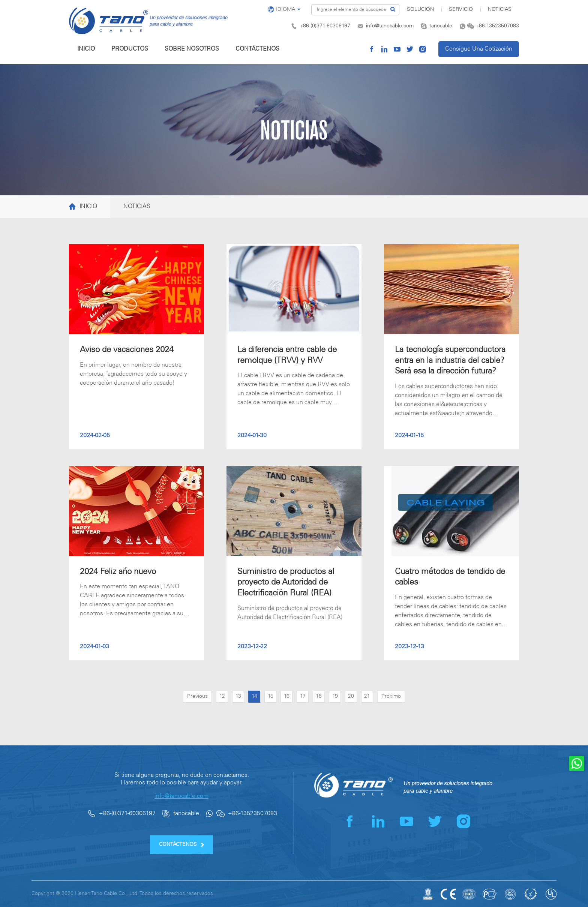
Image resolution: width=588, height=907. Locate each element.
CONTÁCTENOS (257, 49)
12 (222, 696)
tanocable (441, 26)
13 (238, 696)
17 (303, 696)
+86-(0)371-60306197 (325, 26)
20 (351, 696)
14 (254, 696)
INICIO (86, 49)
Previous (197, 696)
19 (335, 696)
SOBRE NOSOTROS (192, 49)
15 (271, 696)
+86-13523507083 (497, 26)
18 (319, 696)
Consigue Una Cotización (479, 49)
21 (367, 696)
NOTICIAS (500, 10)
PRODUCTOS (130, 49)
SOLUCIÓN (420, 10)
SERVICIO (461, 10)
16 (287, 696)
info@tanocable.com (390, 26)
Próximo (391, 696)
